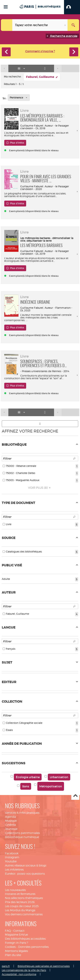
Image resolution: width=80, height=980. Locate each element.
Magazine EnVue (16, 935)
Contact (19, 931)
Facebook (12, 853)
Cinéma (10, 825)
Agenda (10, 817)
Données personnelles (33, 947)
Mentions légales (16, 951)
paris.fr (6, 966)
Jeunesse (11, 829)
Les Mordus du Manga (20, 910)
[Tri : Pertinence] (19, 98)
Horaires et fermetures (20, 894)
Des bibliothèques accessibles (25, 939)
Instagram (12, 857)
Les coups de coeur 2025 (22, 906)
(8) (40, 488)
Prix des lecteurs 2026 (20, 902)
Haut (75, 796)
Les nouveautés (15, 890)
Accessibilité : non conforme (19, 974)
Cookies (10, 947)
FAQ (8, 931)
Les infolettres (14, 870)
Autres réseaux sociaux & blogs (26, 865)
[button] (72, 7)
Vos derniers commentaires (24, 914)
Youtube (11, 861)
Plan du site (13, 955)
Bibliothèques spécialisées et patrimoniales (44, 966)
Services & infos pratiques (22, 813)
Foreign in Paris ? (17, 943)
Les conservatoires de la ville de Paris (24, 970)
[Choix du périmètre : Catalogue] (7, 25)
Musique (11, 821)
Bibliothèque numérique (22, 837)
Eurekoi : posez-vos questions (25, 874)
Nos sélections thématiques (24, 898)
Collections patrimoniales (22, 833)
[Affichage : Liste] (22, 69)
